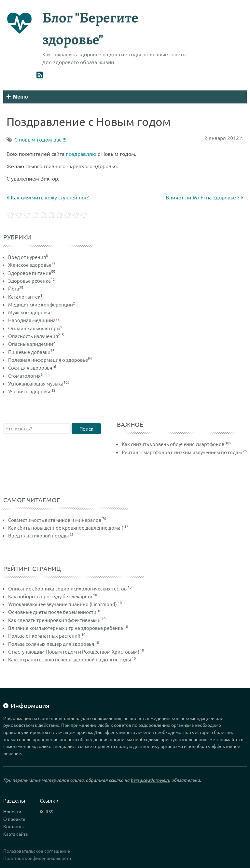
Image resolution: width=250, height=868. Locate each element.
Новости (12, 811)
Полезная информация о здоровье (50, 360)
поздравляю (81, 154)
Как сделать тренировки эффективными (54, 620)
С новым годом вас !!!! (41, 139)
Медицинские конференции (42, 304)
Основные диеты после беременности (52, 612)
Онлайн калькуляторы (35, 328)
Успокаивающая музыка (39, 383)
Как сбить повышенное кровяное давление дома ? (66, 528)
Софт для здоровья (32, 367)
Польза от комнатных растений (44, 636)
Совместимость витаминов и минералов (55, 520)
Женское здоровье (32, 265)
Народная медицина (34, 320)
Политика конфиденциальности (37, 858)
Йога (16, 288)
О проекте (14, 819)
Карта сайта (15, 834)
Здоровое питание (32, 273)
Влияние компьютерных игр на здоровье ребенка (66, 628)
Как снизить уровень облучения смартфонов (173, 444)
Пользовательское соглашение (37, 851)
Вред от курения (28, 257)
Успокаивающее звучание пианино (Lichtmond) (62, 604)
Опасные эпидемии (32, 344)
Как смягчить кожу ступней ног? (48, 197)
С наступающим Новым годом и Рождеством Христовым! (74, 651)
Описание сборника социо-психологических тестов (67, 588)
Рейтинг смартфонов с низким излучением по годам (182, 452)
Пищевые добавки (31, 352)
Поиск (86, 429)
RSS (49, 811)
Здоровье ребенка (31, 281)
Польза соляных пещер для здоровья (51, 644)
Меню (17, 97)
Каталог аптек (25, 297)
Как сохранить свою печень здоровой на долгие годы (69, 659)
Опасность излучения (36, 336)
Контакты (14, 826)
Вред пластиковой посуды (38, 535)
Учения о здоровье (32, 391)
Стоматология (25, 376)
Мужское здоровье (31, 312)
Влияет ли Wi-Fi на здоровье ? (205, 197)
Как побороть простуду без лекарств (50, 596)
